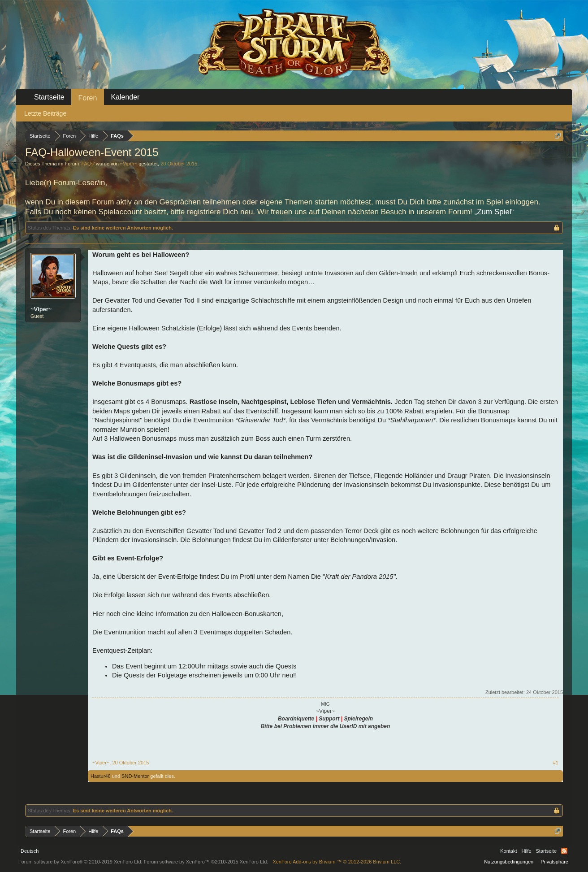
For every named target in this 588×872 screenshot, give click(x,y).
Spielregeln (358, 719)
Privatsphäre (554, 862)
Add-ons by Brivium (337, 862)
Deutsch (30, 851)
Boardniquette (296, 719)
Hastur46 (101, 776)
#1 (556, 763)
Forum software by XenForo (80, 862)
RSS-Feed (564, 851)
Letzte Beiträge (45, 113)
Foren (88, 98)
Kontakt (508, 851)
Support (329, 719)
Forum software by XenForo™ (206, 862)
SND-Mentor (135, 776)
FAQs (87, 164)
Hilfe (527, 851)
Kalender (125, 97)
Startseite (49, 97)
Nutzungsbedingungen (509, 862)
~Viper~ (129, 164)
